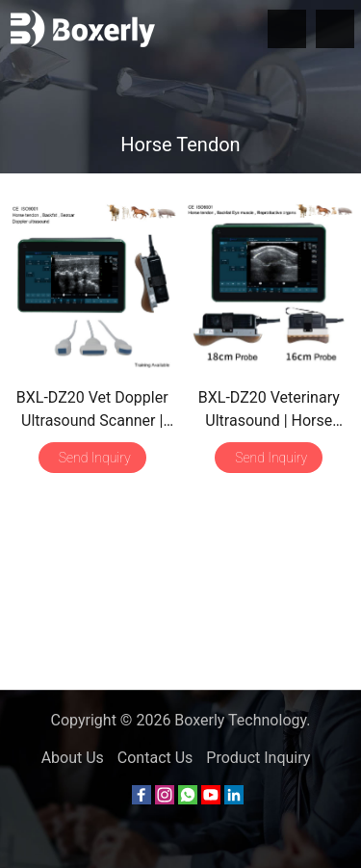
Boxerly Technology (240, 720)
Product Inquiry (258, 758)
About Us (73, 758)
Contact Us (155, 758)
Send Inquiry (95, 458)
